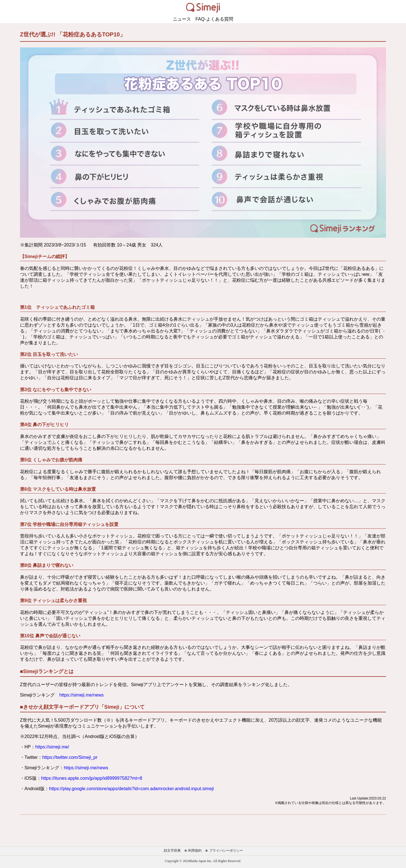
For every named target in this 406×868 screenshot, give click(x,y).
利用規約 (193, 851)
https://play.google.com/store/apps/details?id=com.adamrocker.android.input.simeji (131, 789)
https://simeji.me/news (81, 695)
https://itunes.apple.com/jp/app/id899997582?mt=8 (92, 778)
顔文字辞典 (172, 851)
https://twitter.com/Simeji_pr (70, 757)
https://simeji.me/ (52, 747)
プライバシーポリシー (224, 851)
